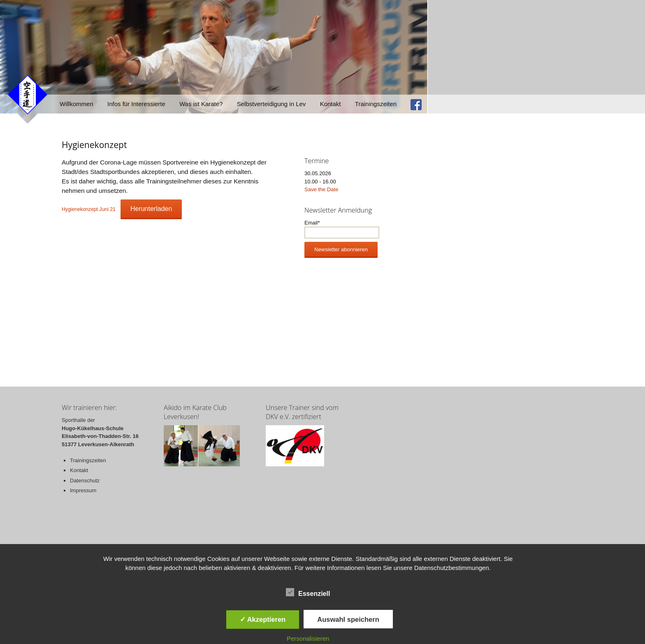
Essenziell (308, 592)
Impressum (83, 490)
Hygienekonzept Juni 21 (89, 209)
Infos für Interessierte (136, 104)
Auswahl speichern (348, 619)
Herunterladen (151, 209)
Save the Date (321, 189)
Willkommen (77, 104)
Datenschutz (85, 481)
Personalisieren (308, 638)
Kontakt (331, 104)
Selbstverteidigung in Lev (271, 104)
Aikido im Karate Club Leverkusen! (195, 412)
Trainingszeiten (376, 104)
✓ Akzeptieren (263, 619)
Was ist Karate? (201, 104)
